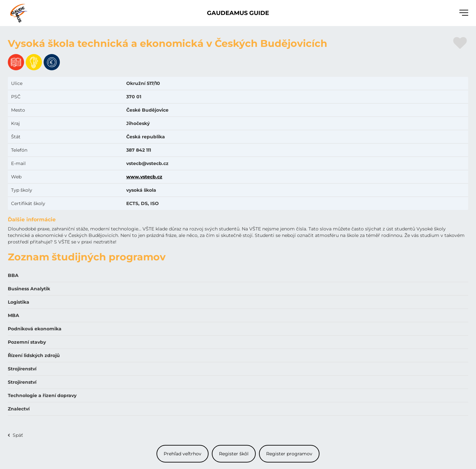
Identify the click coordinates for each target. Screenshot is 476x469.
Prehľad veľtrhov (183, 454)
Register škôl (234, 454)
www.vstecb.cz (144, 177)
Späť (18, 435)
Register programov (289, 454)
